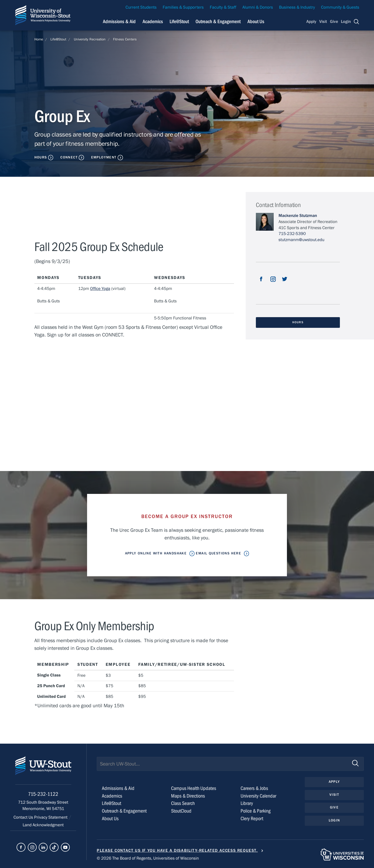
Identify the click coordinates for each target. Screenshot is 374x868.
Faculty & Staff (223, 7)
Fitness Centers (125, 39)
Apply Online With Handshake (156, 553)
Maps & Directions (188, 796)
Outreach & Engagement (124, 811)
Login (346, 22)
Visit (323, 22)
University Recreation (90, 39)
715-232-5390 (292, 234)
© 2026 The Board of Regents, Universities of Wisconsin (148, 858)
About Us (256, 21)
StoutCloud (181, 811)
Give (334, 22)
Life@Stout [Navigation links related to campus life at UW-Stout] (179, 21)
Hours (41, 157)
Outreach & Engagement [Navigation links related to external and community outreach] (218, 21)
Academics (112, 796)
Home (39, 39)
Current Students (141, 7)
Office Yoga (100, 289)
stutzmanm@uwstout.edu (301, 240)
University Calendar (258, 796)
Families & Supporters (183, 7)
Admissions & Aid (118, 788)
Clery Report (252, 819)
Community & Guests (340, 7)
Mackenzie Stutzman (298, 216)
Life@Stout (58, 39)
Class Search (183, 803)
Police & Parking (256, 811)
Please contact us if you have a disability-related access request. (177, 850)
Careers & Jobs (254, 788)
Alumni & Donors (258, 7)
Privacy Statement (51, 817)
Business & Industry (297, 7)
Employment (104, 157)
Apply (311, 22)
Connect (69, 157)
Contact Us (24, 817)
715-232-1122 (43, 794)
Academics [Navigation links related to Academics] (153, 21)
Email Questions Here (218, 553)
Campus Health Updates (194, 788)
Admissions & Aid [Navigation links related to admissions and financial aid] (119, 21)
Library (247, 803)
